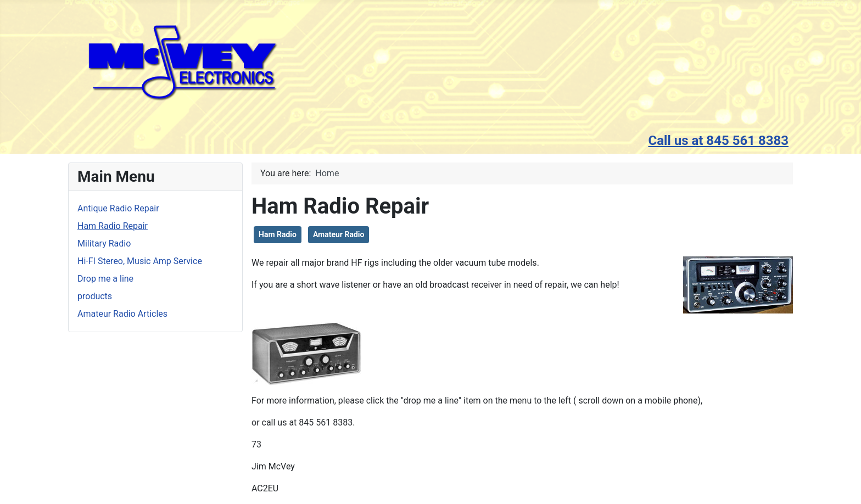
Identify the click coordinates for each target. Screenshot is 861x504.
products (95, 296)
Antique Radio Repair (118, 208)
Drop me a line (105, 279)
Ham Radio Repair (113, 226)
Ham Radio (278, 234)
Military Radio (104, 243)
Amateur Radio (339, 234)
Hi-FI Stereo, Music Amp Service (140, 261)
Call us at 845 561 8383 (718, 141)
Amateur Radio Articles (122, 314)
